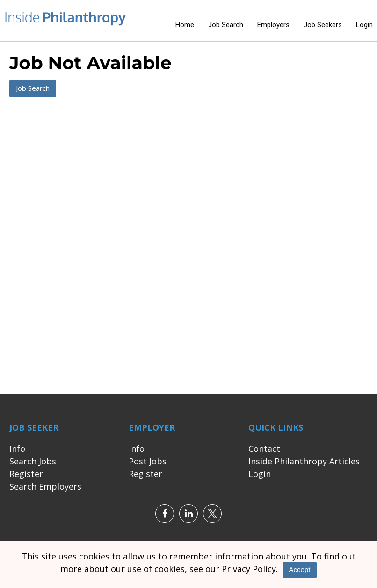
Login (364, 25)
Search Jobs (33, 461)
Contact (264, 448)
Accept (300, 570)
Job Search (226, 25)
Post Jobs (148, 461)
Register (26, 474)
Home (185, 25)
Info (17, 448)
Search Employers (45, 486)
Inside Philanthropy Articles (304, 461)
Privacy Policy (249, 569)
